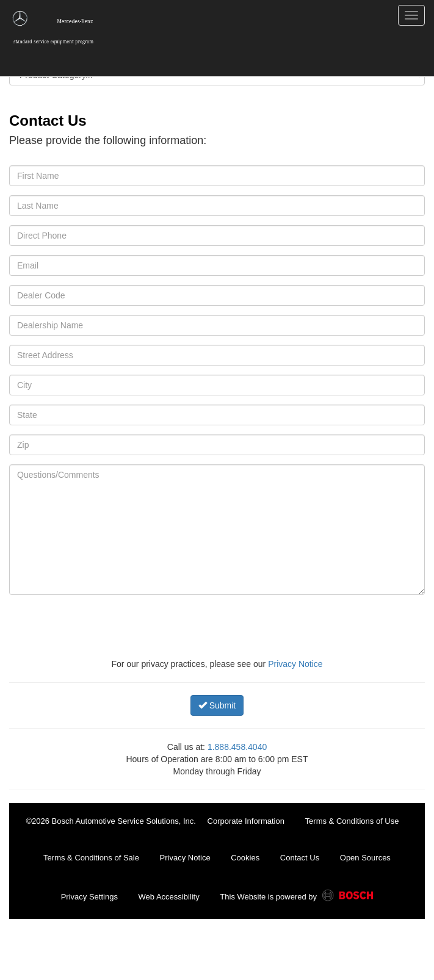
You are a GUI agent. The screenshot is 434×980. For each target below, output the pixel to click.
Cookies (245, 858)
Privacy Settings (89, 897)
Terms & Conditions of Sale (91, 858)
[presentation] (129, 628)
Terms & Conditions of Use (352, 821)
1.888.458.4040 (237, 747)
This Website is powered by (296, 898)
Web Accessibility (169, 897)
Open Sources (365, 858)
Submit (217, 705)
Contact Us (300, 858)
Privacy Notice (295, 664)
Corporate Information (246, 821)
